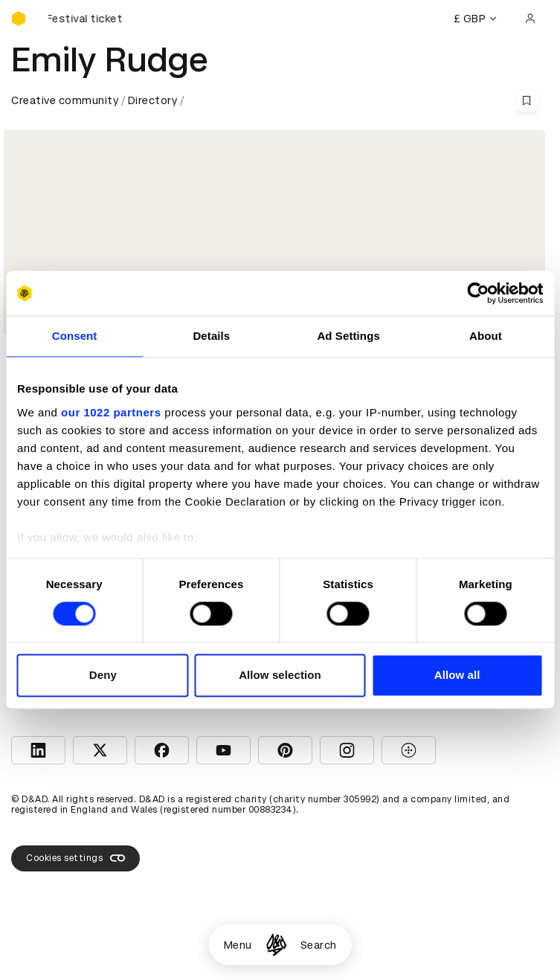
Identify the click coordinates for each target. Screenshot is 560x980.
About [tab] (486, 336)
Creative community (65, 100)
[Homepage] (276, 945)
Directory (153, 100)
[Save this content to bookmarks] (527, 100)
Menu (238, 945)
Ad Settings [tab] (348, 336)
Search (319, 945)
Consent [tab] (75, 336)
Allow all (457, 676)
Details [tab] (211, 336)
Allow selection (280, 676)
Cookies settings (75, 858)
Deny (103, 676)
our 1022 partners (111, 412)
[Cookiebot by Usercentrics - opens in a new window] (478, 293)
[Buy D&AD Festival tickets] (86, 19)
